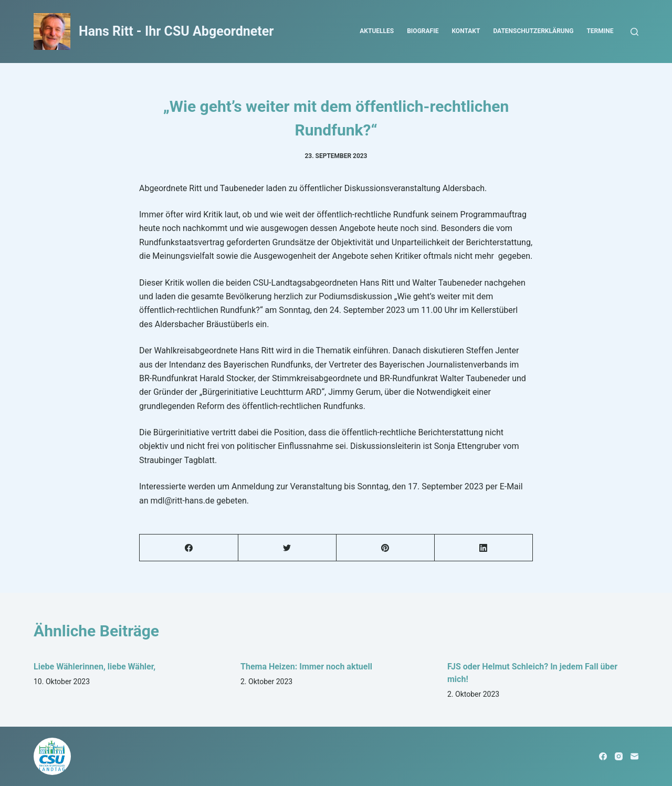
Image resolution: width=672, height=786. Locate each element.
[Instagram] (619, 756)
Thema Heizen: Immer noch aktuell (306, 667)
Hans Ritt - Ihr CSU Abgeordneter (176, 31)
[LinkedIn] (484, 548)
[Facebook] (189, 548)
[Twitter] (287, 548)
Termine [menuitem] (600, 31)
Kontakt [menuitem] (466, 31)
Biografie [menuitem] (423, 31)
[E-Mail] (634, 756)
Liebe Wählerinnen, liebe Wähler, (94, 667)
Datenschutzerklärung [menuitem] (533, 31)
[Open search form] (634, 32)
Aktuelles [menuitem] (377, 31)
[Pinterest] (385, 548)
